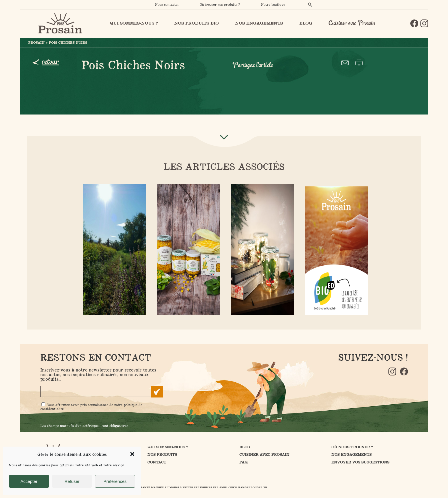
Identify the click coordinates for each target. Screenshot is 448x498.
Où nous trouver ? (352, 447)
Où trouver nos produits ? (220, 4)
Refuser (72, 481)
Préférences (115, 481)
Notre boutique (273, 4)
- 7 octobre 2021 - (187, 249)
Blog (245, 447)
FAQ (244, 462)
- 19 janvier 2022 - (335, 249)
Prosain (36, 43)
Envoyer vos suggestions (360, 462)
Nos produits (162, 454)
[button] (132, 454)
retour (50, 62)
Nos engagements (352, 454)
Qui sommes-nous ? (168, 447)
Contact (157, 462)
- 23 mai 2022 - (113, 249)
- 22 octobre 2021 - (261, 249)
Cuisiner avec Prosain (352, 23)
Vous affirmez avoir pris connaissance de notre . (91, 407)
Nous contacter (167, 4)
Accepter (29, 481)
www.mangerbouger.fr (248, 487)
